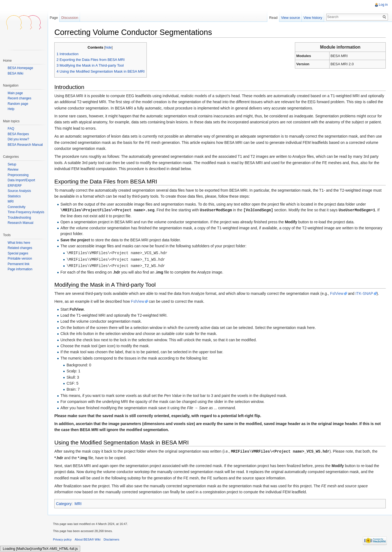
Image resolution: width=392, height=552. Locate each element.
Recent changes (20, 98)
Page (54, 18)
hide (109, 48)
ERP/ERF (15, 186)
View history (313, 18)
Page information (20, 269)
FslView (337, 293)
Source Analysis (19, 191)
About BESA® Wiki (88, 540)
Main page (15, 93)
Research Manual (20, 223)
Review (13, 170)
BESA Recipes (18, 134)
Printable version (20, 259)
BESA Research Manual (25, 145)
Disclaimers (112, 540)
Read (273, 18)
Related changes (20, 248)
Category (64, 503)
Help (11, 109)
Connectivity (17, 207)
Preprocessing (18, 175)
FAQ (11, 129)
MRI (79, 503)
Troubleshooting (19, 218)
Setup (12, 164)
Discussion (70, 18)
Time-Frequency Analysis (26, 212)
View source (290, 18)
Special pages (18, 253)
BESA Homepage (20, 68)
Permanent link (19, 264)
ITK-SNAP (365, 293)
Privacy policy (63, 540)
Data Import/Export (21, 180)
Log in (383, 5)
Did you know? (18, 139)
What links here (19, 243)
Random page (18, 104)
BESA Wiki (15, 73)
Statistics (14, 196)
